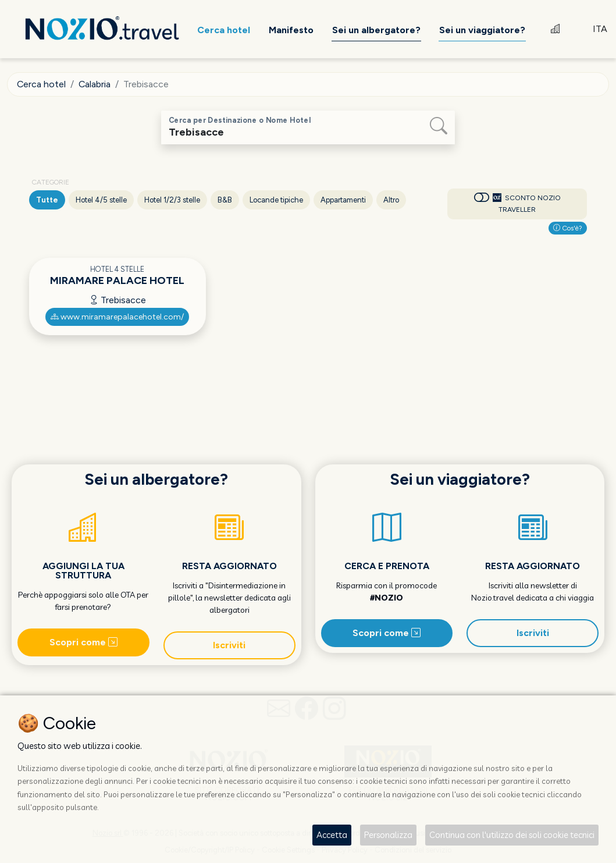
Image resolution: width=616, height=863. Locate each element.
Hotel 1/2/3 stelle (172, 200)
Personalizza (388, 835)
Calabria (95, 84)
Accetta (332, 835)
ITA (600, 29)
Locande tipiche (276, 200)
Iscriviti (229, 645)
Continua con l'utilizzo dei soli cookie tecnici (512, 835)
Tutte (47, 200)
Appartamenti (343, 200)
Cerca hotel (42, 84)
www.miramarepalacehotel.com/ (117, 317)
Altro (391, 200)
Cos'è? (568, 228)
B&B (225, 200)
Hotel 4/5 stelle (101, 200)
